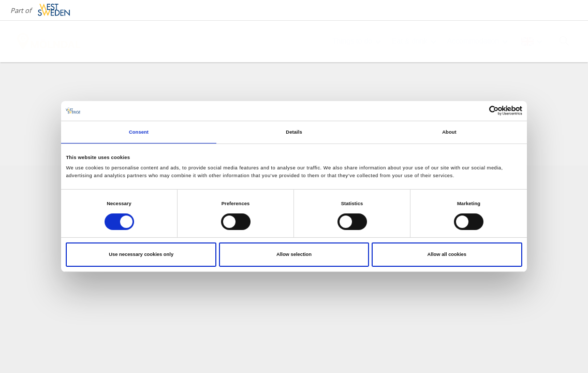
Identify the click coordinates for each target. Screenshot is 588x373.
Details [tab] (294, 132)
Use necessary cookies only (141, 254)
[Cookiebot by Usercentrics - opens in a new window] (477, 111)
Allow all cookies (447, 254)
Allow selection (294, 254)
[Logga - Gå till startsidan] (52, 41)
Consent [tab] (139, 132)
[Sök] (564, 41)
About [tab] (449, 132)
